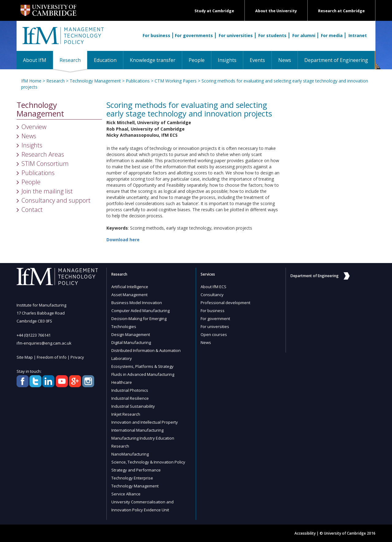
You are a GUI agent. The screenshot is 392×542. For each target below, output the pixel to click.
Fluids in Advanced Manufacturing (143, 374)
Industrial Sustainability (133, 406)
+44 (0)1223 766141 (34, 335)
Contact (32, 210)
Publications (138, 81)
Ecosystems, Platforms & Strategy (142, 366)
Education (105, 60)
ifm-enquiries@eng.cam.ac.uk (44, 343)
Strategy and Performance (136, 470)
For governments (194, 35)
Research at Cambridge (341, 11)
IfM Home (31, 81)
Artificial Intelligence (130, 287)
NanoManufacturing (130, 454)
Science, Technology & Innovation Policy (148, 462)
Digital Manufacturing (131, 342)
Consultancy (212, 295)
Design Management (131, 334)
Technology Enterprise (132, 478)
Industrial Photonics (130, 390)
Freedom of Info (52, 357)
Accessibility (305, 533)
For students (272, 35)
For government (215, 319)
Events (257, 60)
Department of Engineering (336, 60)
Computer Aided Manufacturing (140, 311)
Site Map (25, 357)
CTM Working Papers (176, 81)
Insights (227, 60)
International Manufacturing (137, 430)
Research (73, 60)
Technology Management (95, 81)
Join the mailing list (47, 191)
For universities (236, 35)
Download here (123, 240)
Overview (34, 127)
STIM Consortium (45, 164)
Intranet (358, 35)
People (197, 60)
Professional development (225, 303)
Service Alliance (126, 494)
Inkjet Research (126, 414)
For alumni (304, 35)
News (285, 60)
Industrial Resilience (130, 398)
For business (156, 35)
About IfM (35, 60)
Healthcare (122, 382)
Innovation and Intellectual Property (145, 422)
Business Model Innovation (137, 303)
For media (332, 35)
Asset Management (129, 295)
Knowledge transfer (153, 60)
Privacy (77, 357)
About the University (276, 11)
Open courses (214, 334)
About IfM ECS (213, 287)
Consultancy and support (56, 200)
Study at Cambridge (214, 11)
